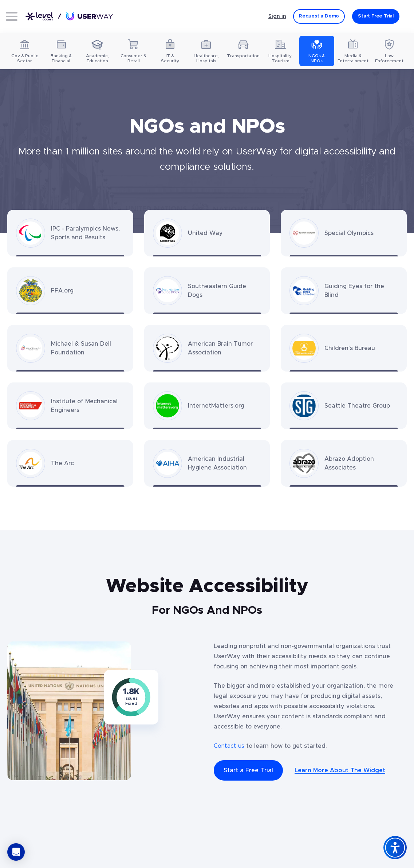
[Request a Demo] (319, 16)
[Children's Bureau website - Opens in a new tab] (344, 348)
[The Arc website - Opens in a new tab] (70, 463)
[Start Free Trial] (376, 16)
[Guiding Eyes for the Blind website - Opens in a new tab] (344, 291)
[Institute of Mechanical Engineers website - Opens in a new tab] (70, 406)
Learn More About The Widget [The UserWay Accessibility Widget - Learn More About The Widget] (340, 770)
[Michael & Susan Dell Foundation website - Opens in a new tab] (70, 348)
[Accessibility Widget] (395, 848)
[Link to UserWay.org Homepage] (69, 17)
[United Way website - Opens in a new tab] (207, 233)
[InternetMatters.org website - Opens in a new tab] (207, 406)
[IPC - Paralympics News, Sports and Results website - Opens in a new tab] (70, 233)
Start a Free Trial (248, 770)
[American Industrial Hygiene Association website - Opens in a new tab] (207, 463)
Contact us (229, 746)
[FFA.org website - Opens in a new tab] (70, 291)
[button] (16, 852)
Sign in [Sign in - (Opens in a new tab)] (277, 16)
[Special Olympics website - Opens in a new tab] (344, 233)
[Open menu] (12, 16)
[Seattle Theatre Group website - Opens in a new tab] (344, 406)
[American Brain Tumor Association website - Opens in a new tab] (207, 348)
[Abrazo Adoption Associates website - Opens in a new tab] (344, 463)
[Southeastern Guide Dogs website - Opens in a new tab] (207, 291)
